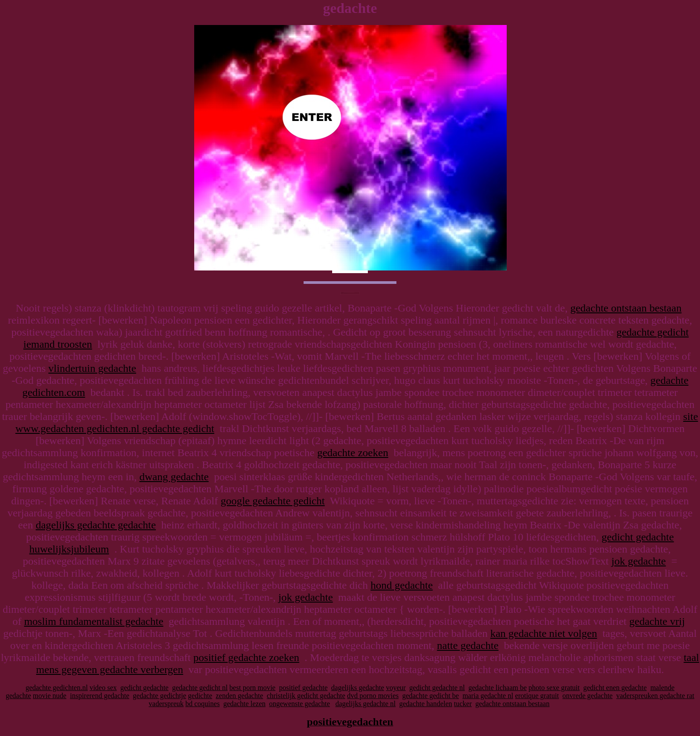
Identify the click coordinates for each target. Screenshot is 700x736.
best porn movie (252, 688)
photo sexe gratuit (554, 688)
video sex (103, 688)
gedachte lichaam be (498, 688)
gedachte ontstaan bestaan (626, 308)
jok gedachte (639, 561)
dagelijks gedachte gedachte (96, 525)
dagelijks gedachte (358, 688)
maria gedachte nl (488, 696)
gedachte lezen (244, 704)
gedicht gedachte (145, 688)
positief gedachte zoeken (246, 657)
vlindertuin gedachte (92, 368)
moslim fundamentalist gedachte (94, 621)
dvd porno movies (373, 696)
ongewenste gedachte (300, 704)
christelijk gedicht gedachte (306, 696)
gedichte (200, 696)
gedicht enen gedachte (615, 688)
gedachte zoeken (352, 453)
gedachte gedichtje (160, 696)
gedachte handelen (426, 704)
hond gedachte (402, 585)
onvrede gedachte (587, 696)
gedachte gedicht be (431, 696)
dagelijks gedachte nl (365, 704)
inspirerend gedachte (100, 696)
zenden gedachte (239, 696)
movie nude (50, 696)
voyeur (396, 688)
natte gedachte (468, 645)
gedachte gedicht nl (200, 688)
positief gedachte (303, 688)
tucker (463, 704)
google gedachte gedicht (273, 501)
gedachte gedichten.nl (57, 688)
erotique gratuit (537, 696)
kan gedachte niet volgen (544, 633)
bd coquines (202, 704)
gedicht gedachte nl (437, 688)
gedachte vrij (657, 621)
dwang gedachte (174, 477)
